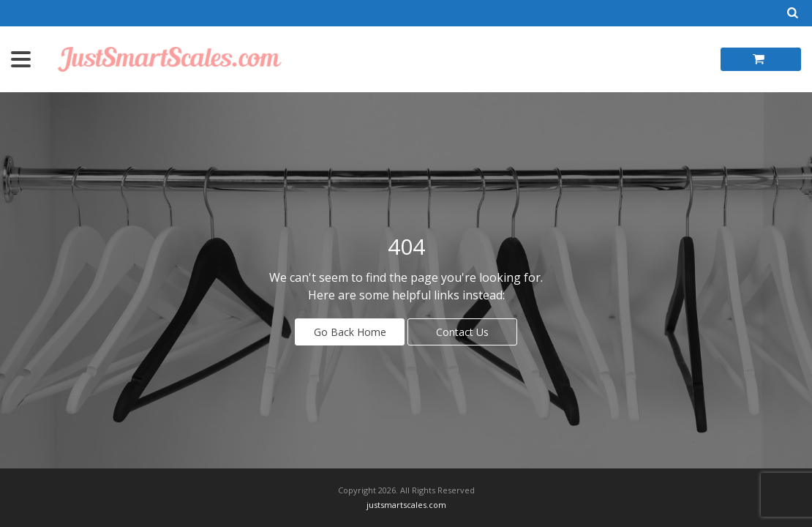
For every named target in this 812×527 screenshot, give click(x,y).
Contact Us (462, 332)
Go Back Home (350, 332)
